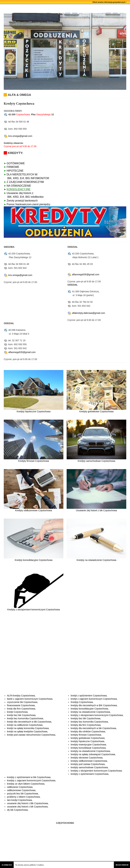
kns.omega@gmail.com (18, 136)
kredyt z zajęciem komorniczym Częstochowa (94, 699)
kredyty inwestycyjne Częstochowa (88, 745)
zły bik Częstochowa (17, 810)
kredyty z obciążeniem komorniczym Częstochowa (96, 771)
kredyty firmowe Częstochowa (86, 735)
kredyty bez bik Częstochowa (85, 718)
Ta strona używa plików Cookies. (30, 865)
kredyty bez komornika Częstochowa (89, 722)
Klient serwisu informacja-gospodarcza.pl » (109, 2)
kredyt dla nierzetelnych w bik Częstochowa (29, 722)
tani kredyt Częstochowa (20, 800)
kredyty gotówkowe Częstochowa (88, 738)
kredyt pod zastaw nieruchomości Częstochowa (31, 735)
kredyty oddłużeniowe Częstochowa (89, 761)
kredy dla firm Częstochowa (21, 709)
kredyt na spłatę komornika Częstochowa (28, 728)
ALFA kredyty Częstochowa (21, 696)
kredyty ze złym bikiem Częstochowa (26, 784)
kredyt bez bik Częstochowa (21, 715)
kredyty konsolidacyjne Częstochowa (89, 709)
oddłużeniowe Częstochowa (21, 790)
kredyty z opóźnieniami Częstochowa (89, 774)
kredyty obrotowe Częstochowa (87, 758)
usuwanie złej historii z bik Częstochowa (27, 807)
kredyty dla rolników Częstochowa (88, 731)
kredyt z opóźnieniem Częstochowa (89, 696)
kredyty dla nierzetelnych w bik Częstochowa (93, 728)
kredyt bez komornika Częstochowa (25, 718)
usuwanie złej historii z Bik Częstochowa (28, 803)
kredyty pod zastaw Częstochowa (88, 764)
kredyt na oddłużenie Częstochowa (25, 725)
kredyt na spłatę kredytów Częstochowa (27, 731)
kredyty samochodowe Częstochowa (89, 767)
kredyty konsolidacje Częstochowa (88, 748)
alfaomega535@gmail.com (83, 274)
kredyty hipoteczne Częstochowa (87, 741)
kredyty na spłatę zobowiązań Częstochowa (93, 754)
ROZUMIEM (122, 865)
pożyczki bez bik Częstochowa (23, 794)
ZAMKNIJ (7, 865)
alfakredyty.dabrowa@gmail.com (86, 313)
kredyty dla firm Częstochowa (86, 725)
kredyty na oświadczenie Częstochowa (90, 712)
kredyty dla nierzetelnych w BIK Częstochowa (94, 705)
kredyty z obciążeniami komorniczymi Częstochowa (97, 715)
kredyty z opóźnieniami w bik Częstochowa (29, 777)
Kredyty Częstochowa (82, 702)
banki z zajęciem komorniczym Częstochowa (30, 699)
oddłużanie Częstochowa (20, 787)
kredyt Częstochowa (17, 712)
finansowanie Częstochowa (21, 705)
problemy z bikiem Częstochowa (23, 797)
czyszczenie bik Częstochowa (22, 702)
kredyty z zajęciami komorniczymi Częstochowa (31, 780)
